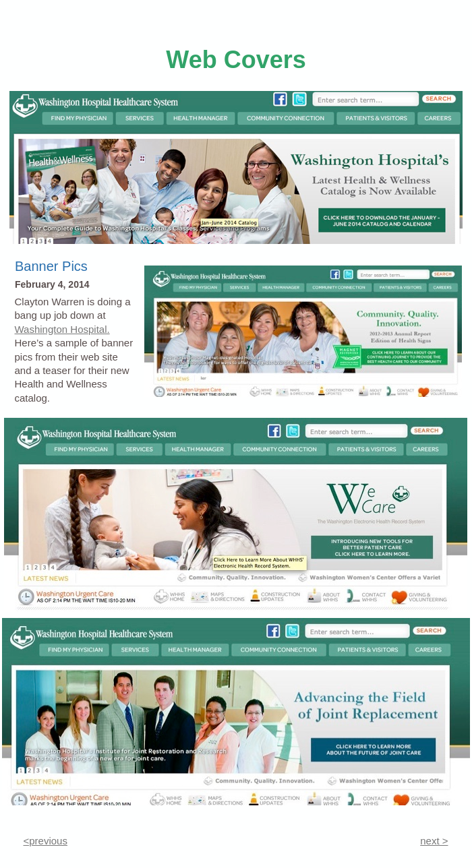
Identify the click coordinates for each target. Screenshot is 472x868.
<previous (46, 841)
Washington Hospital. (62, 329)
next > (434, 841)
